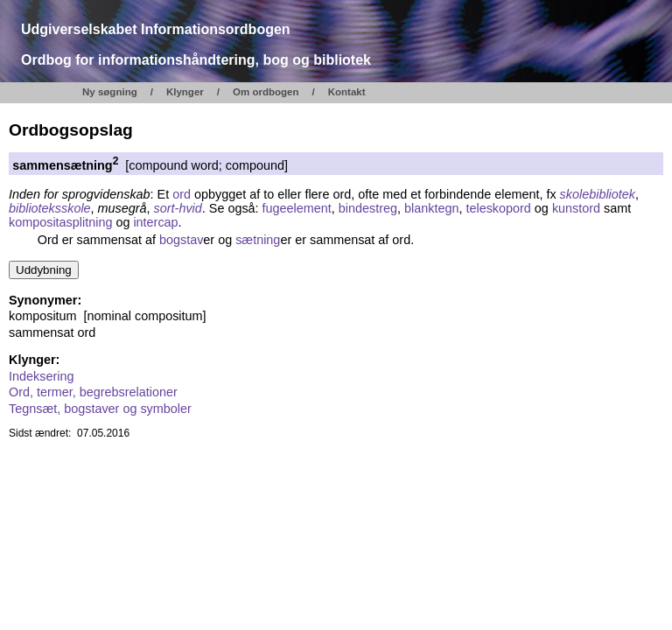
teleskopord (498, 208)
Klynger (185, 92)
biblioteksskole (50, 208)
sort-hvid (178, 208)
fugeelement (297, 208)
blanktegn (431, 208)
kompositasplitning (60, 222)
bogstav (181, 240)
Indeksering (41, 376)
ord (182, 194)
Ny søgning (110, 92)
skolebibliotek (598, 194)
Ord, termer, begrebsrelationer (93, 392)
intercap (155, 222)
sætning (258, 240)
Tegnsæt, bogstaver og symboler (100, 409)
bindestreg (368, 208)
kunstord (576, 208)
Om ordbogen (266, 92)
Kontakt (347, 92)
